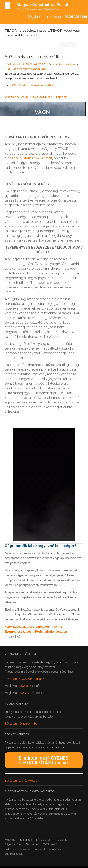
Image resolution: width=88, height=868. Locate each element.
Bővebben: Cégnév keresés (21, 781)
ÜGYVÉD (25, 686)
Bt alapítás (26, 840)
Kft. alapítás (43, 840)
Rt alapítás (61, 840)
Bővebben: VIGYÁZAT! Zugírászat (25, 679)
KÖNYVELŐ (27, 693)
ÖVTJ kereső (50, 844)
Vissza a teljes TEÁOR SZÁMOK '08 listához (36, 97)
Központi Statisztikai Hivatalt (30, 158)
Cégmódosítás (13, 844)
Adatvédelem (57, 849)
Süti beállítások (14, 854)
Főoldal (10, 64)
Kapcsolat (39, 849)
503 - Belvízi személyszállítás (25, 69)
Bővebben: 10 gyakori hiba (21, 724)
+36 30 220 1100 (75, 17)
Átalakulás (32, 844)
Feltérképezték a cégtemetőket (27, 627)
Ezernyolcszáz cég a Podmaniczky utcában (36, 632)
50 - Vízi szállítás (64, 64)
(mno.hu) (56, 627)
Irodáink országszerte (17, 849)
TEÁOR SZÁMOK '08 (33, 64)
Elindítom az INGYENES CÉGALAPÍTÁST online (44, 760)
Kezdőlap (10, 840)
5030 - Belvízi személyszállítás (32, 85)
